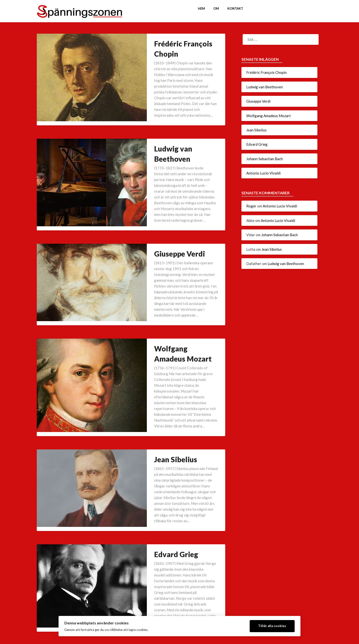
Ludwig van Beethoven (157, 121)
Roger (251, 206)
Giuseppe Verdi (145, 198)
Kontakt (235, 8)
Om (216, 8)
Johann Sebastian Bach (158, 497)
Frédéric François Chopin (161, 44)
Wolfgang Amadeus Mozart (166, 270)
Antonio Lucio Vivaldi (156, 568)
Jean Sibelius (141, 348)
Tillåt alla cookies (272, 626)
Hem (201, 8)
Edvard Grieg (142, 419)
